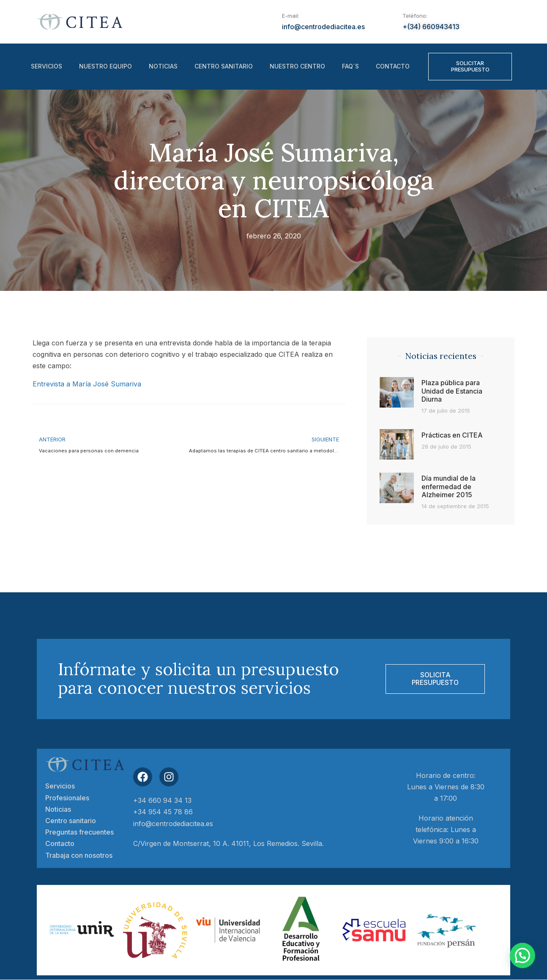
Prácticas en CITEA (452, 435)
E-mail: (291, 16)
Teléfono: (415, 16)
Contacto (393, 66)
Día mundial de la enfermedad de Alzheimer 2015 (449, 486)
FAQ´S (350, 66)
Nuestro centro (297, 66)
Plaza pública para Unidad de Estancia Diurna (452, 391)
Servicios (46, 66)
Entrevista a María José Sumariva (87, 384)
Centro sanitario (224, 66)
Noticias (163, 66)
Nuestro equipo (105, 66)
